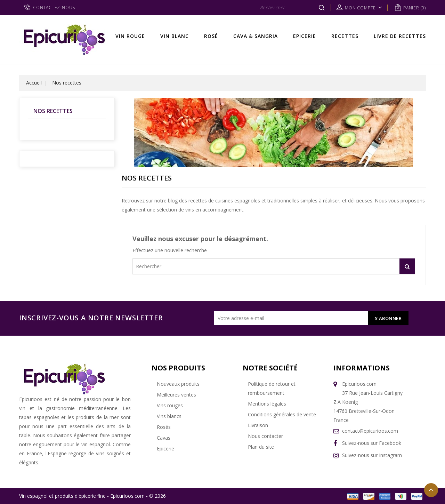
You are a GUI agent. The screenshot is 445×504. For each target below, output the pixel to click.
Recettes (345, 36)
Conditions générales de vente (282, 414)
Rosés (164, 427)
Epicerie (305, 36)
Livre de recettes (400, 36)
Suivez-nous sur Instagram (372, 455)
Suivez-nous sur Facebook (372, 443)
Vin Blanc (175, 36)
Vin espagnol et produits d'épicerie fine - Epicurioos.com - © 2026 (92, 496)
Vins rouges (170, 405)
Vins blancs (169, 416)
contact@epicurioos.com (370, 431)
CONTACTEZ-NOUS (54, 7)
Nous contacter (265, 436)
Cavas (164, 438)
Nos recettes (53, 111)
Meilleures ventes (176, 395)
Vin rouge (130, 36)
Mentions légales (267, 404)
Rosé (211, 36)
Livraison (258, 425)
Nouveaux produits (178, 384)
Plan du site (261, 447)
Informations (362, 368)
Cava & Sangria (256, 36)
